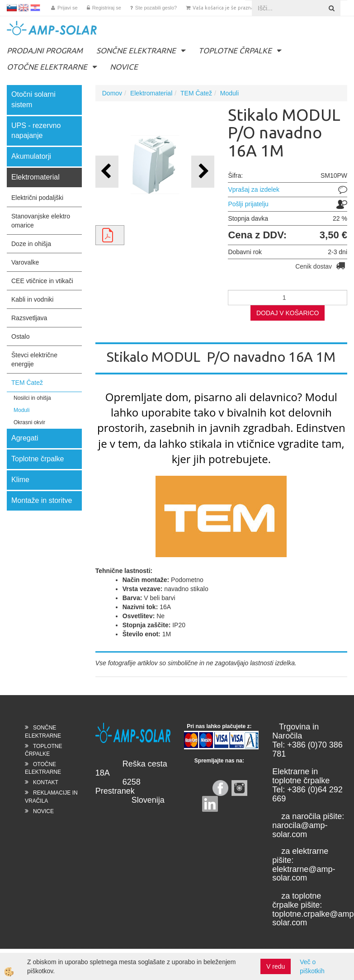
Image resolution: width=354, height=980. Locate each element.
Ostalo (20, 336)
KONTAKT (46, 782)
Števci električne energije (34, 360)
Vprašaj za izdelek (254, 189)
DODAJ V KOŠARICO (288, 313)
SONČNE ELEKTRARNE (136, 50)
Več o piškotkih (312, 966)
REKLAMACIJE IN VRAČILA (51, 797)
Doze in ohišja (31, 244)
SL (12, 8)
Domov (112, 93)
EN (24, 8)
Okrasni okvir (29, 422)
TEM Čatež (27, 383)
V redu (276, 966)
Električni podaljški (37, 198)
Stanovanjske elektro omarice (41, 221)
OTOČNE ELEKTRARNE (47, 67)
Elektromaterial (151, 93)
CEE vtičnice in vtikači (42, 281)
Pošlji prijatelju (248, 204)
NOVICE (124, 67)
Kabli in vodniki (32, 299)
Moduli (21, 410)
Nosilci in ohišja (32, 398)
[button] (203, 172)
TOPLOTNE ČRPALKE (235, 50)
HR (35, 8)
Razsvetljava (29, 318)
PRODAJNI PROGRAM (45, 50)
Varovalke (25, 262)
